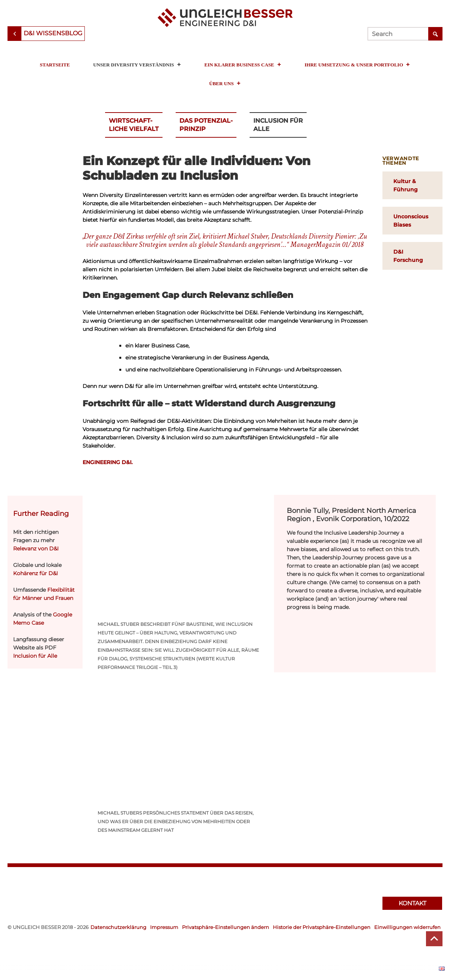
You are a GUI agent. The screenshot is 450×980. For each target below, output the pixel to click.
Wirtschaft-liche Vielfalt (134, 125)
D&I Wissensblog (53, 33)
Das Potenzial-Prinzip (206, 125)
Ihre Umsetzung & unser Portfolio (357, 65)
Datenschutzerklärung (118, 927)
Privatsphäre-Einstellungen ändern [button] (226, 927)
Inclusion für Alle (278, 125)
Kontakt (412, 903)
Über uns (225, 83)
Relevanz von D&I (36, 549)
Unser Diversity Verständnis (137, 65)
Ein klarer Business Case (243, 65)
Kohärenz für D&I (35, 573)
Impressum (164, 927)
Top (434, 939)
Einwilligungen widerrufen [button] (407, 927)
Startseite (55, 65)
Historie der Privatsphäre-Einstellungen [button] (322, 927)
